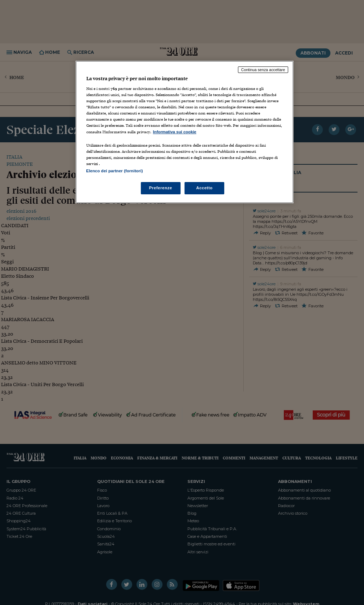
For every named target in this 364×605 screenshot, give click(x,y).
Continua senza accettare (263, 70)
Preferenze (161, 188)
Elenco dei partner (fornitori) (115, 171)
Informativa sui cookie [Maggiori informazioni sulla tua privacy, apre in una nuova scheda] (175, 132)
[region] (185, 132)
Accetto (204, 188)
